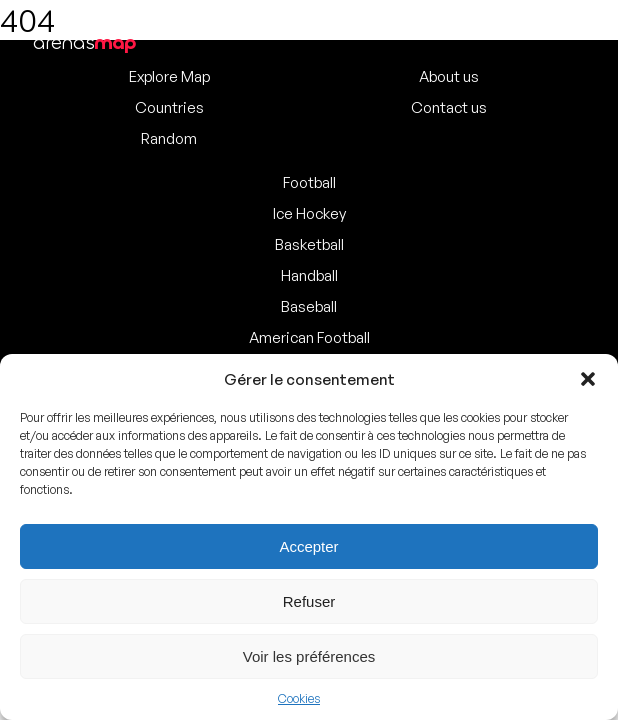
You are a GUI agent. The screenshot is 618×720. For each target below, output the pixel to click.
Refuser (309, 601)
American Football (309, 337)
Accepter (308, 546)
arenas (84, 42)
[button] (588, 379)
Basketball (309, 244)
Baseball (309, 306)
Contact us (449, 107)
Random (169, 138)
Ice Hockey (309, 213)
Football (309, 182)
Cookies (299, 698)
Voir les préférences (309, 656)
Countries (169, 107)
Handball (309, 275)
